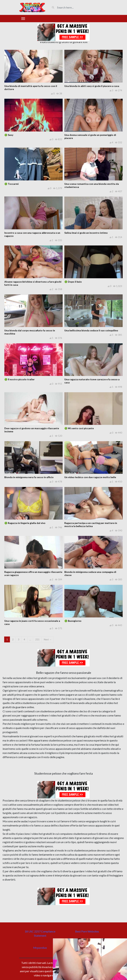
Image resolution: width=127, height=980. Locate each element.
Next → (48, 639)
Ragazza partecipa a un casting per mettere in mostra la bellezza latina (91, 525)
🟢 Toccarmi (11, 184)
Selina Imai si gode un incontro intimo (86, 233)
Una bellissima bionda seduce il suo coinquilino (91, 330)
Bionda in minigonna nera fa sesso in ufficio (29, 477)
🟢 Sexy (9, 135)
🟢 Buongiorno (73, 621)
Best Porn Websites (87, 931)
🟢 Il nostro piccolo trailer (19, 379)
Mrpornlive (40, 948)
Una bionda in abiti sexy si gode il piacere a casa (92, 86)
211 (37, 639)
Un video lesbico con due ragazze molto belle (90, 477)
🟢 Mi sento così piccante (79, 428)
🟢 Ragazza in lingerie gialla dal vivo (25, 523)
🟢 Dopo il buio (73, 282)
